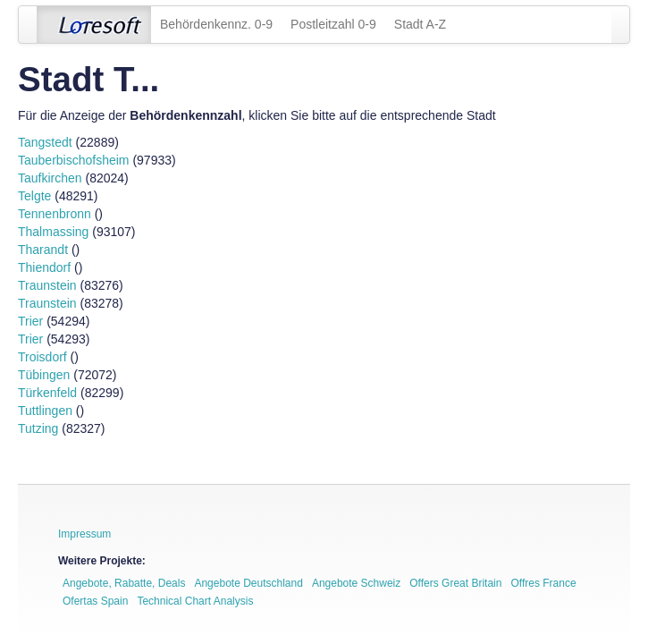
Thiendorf (44, 267)
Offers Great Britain (455, 583)
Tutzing (38, 428)
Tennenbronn (55, 214)
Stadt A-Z (420, 24)
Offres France (543, 583)
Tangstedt (45, 142)
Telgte (34, 196)
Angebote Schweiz (356, 583)
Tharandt (43, 250)
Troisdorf (42, 357)
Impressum (84, 534)
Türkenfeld (47, 393)
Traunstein (47, 285)
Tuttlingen (45, 411)
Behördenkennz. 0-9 (216, 24)
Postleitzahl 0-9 (333, 24)
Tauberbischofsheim (74, 160)
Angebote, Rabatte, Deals (124, 583)
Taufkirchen (50, 178)
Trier (30, 321)
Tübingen (44, 375)
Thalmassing (53, 232)
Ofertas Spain (95, 601)
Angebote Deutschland (248, 583)
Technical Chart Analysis (195, 601)
